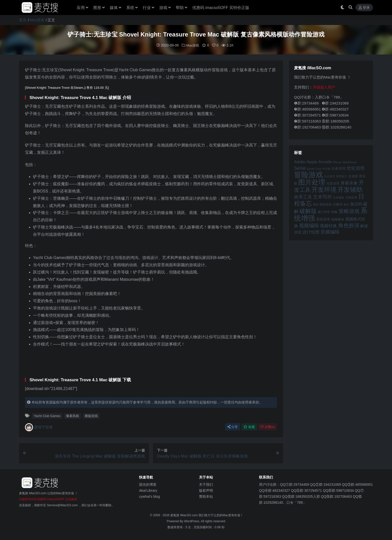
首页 (23, 20)
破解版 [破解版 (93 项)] (308, 211)
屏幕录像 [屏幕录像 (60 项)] (349, 183)
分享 (233, 427)
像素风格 (72, 416)
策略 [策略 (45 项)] (334, 212)
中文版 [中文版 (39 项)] (326, 168)
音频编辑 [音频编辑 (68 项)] (330, 232)
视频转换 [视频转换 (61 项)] (328, 226)
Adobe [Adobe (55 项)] (300, 162)
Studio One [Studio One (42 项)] (314, 168)
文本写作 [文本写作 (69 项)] (322, 197)
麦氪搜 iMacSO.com (184, 515)
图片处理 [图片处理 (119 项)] (312, 182)
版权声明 (206, 490)
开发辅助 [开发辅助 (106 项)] (350, 189)
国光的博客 (148, 484)
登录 (364, 8)
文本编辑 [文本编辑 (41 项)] (338, 197)
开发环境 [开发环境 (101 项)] (324, 189)
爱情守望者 (39, 427)
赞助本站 (206, 496)
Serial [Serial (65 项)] (300, 168)
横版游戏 (91, 416)
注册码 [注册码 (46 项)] (338, 204)
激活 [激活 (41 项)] (346, 204)
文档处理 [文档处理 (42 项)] (351, 197)
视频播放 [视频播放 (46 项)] (337, 219)
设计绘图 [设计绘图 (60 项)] (311, 232)
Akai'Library (148, 490)
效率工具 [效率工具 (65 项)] (303, 197)
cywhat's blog (149, 496)
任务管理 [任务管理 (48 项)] (338, 168)
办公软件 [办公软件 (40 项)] (329, 176)
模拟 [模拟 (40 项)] (316, 204)
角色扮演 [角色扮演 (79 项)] (349, 225)
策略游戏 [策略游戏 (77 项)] (349, 211)
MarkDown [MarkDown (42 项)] (350, 162)
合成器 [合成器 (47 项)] (353, 176)
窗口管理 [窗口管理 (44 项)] (324, 212)
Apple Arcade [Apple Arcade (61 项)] (319, 162)
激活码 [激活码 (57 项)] (356, 204)
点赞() (267, 427)
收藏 (249, 427)
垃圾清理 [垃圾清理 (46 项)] (333, 183)
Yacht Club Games (47, 416)
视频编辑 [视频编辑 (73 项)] (309, 225)
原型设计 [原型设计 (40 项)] (341, 176)
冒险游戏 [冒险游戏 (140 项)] (308, 174)
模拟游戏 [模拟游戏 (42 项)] (325, 204)
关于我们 (206, 484)
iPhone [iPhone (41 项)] (337, 162)
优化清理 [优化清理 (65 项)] (355, 168)
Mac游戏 (37, 20)
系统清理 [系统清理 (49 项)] (323, 219)
